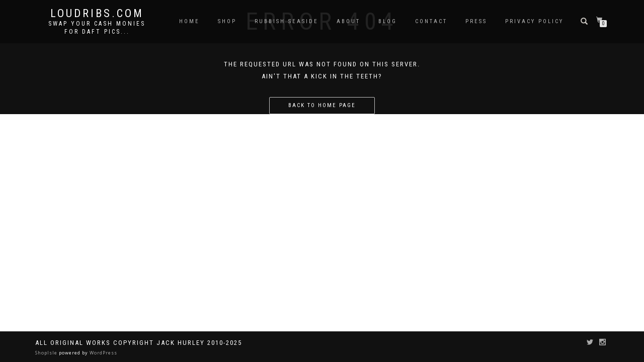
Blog (388, 21)
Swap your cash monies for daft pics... (97, 28)
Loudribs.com (97, 14)
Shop (227, 21)
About (348, 21)
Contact (431, 21)
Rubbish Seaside (287, 21)
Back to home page (322, 105)
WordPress (103, 353)
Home (189, 21)
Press (476, 21)
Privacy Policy (534, 21)
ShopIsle (47, 353)
